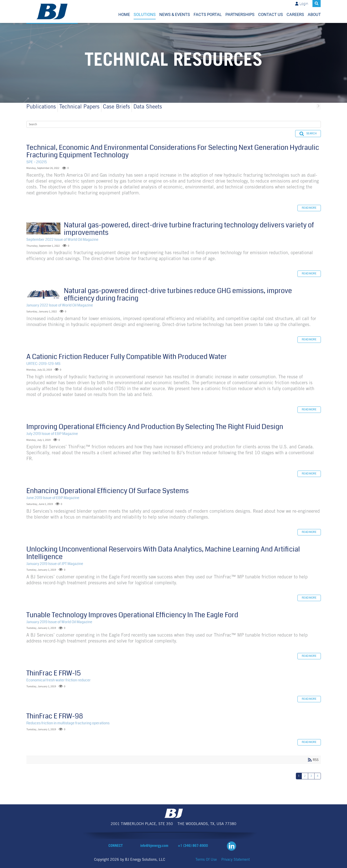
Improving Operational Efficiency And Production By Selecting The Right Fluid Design (155, 427)
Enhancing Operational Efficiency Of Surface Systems (107, 491)
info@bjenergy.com (154, 846)
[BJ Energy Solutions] (52, 11)
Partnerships (240, 15)
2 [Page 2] (305, 776)
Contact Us (271, 15)
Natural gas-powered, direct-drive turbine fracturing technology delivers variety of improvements (43, 228)
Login (304, 4)
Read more (309, 208)
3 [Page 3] (311, 776)
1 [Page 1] (299, 776)
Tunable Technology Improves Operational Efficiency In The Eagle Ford (132, 615)
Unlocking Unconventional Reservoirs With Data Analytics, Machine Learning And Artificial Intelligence (163, 553)
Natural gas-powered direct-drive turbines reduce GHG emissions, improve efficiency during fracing (43, 294)
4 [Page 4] (318, 776)
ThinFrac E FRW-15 (54, 673)
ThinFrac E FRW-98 (55, 716)
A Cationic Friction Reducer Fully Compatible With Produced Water (127, 357)
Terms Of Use (206, 860)
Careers (295, 15)
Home (124, 15)
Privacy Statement (236, 860)
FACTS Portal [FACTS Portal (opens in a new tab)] (208, 15)
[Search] (174, 124)
